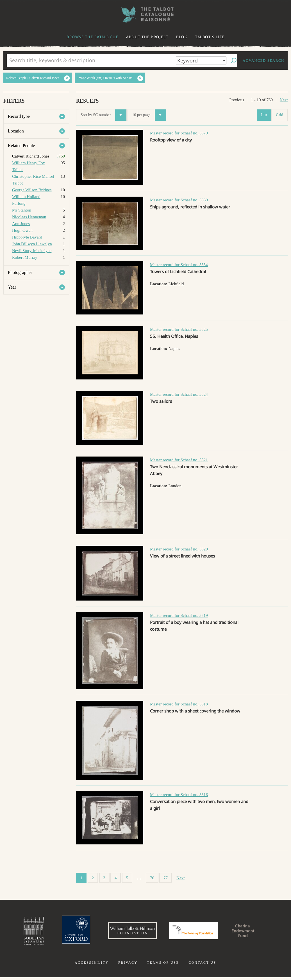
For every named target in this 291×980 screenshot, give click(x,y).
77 (166, 878)
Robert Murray (25, 257)
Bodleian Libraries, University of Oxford (21, 932)
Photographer (20, 272)
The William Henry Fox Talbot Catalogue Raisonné (145, 14)
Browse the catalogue (92, 37)
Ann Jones (21, 224)
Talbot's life (210, 37)
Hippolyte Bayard (27, 237)
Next (284, 100)
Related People (21, 146)
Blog (182, 37)
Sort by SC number (104, 115)
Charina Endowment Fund (253, 932)
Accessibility (92, 965)
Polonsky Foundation (196, 932)
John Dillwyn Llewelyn (32, 244)
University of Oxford (66, 932)
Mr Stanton (22, 210)
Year (12, 287)
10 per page (149, 115)
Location (16, 131)
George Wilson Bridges (32, 190)
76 (152, 878)
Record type (19, 116)
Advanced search (263, 60)
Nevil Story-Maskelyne (32, 251)
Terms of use (163, 965)
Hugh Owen (22, 230)
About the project (147, 37)
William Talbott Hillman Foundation (127, 932)
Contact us (202, 965)
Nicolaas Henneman (29, 217)
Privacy (128, 965)
